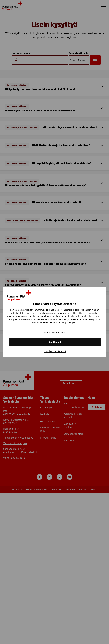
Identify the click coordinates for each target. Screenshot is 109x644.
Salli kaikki (55, 342)
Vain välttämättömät (55, 332)
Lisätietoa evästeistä (55, 351)
